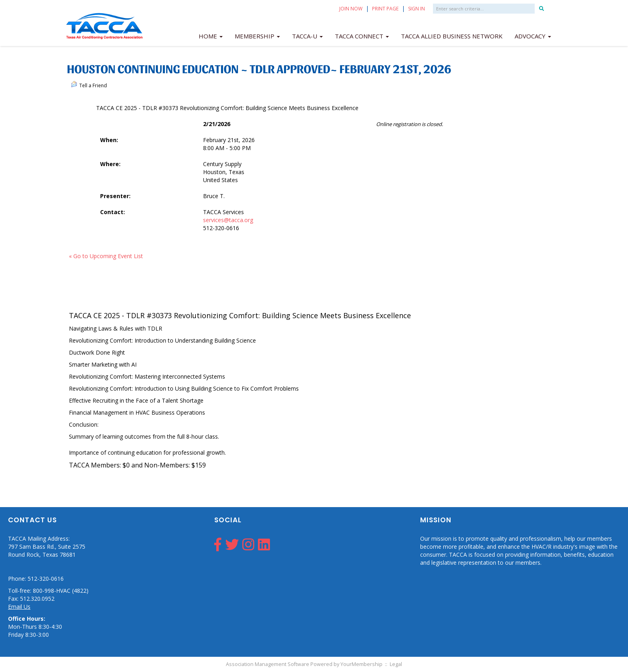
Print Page (385, 9)
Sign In (417, 9)
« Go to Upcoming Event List (106, 256)
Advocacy (533, 36)
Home (211, 36)
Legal (396, 664)
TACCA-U (307, 36)
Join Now (351, 9)
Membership (257, 36)
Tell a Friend (89, 85)
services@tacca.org (228, 220)
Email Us (19, 607)
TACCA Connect (362, 36)
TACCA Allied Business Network (452, 36)
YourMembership (361, 664)
